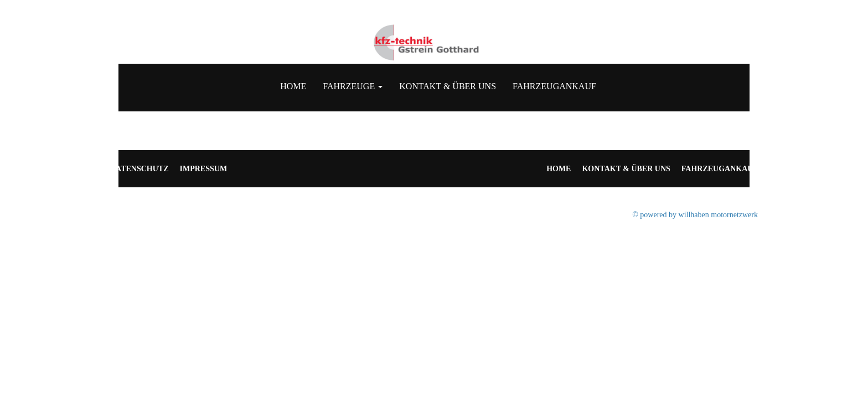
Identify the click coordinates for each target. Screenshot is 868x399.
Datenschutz (139, 169)
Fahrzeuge (353, 86)
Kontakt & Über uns (448, 86)
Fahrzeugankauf (554, 86)
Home (293, 86)
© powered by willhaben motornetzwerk (695, 215)
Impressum (204, 169)
